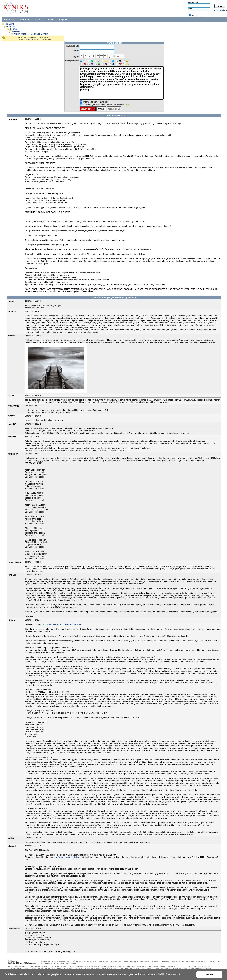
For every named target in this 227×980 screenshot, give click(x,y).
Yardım (50, 20)
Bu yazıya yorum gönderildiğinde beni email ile (106, 105)
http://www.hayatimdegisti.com (68, 857)
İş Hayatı (14, 29)
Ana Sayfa (9, 20)
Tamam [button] (209, 974)
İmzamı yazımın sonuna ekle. (96, 102)
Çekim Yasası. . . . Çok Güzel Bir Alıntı (32, 34)
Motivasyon (17, 31)
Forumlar (24, 20)
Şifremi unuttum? (221, 10)
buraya (31, 39)
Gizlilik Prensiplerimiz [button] (169, 974)
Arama (38, 20)
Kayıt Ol (63, 20)
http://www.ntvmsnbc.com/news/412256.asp (62, 624)
